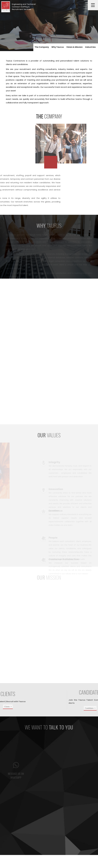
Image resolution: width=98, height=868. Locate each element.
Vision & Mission (74, 47)
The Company (42, 47)
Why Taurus (58, 47)
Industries (90, 47)
